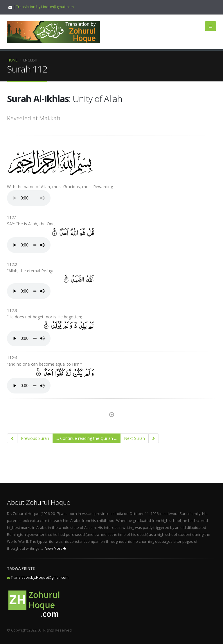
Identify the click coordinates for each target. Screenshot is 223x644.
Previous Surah (35, 438)
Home (12, 60)
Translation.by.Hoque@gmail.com (45, 7)
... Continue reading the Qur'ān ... (87, 438)
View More (56, 548)
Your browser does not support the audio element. (29, 198)
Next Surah (134, 438)
